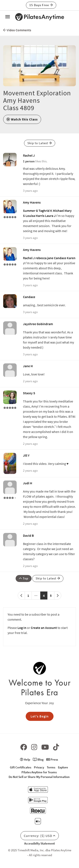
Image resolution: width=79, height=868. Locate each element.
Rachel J (29, 155)
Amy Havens (32, 202)
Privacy (39, 767)
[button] (22, 119)
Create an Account (44, 628)
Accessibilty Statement (39, 843)
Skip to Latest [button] (40, 143)
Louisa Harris (35, 216)
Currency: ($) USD (40, 836)
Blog (38, 759)
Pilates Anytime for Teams (39, 772)
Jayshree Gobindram (38, 324)
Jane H (28, 366)
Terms (51, 767)
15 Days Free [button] (41, 5)
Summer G (30, 211)
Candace (60, 258)
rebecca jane (44, 258)
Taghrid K (45, 211)
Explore (63, 767)
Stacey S (29, 393)
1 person (29, 161)
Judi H (28, 483)
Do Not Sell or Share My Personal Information (39, 777)
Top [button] (24, 578)
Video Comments (17, 30)
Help (25, 759)
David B (28, 535)
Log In (22, 628)
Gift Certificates (21, 767)
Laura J (50, 216)
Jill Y (26, 455)
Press (52, 759)
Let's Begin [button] (40, 716)
